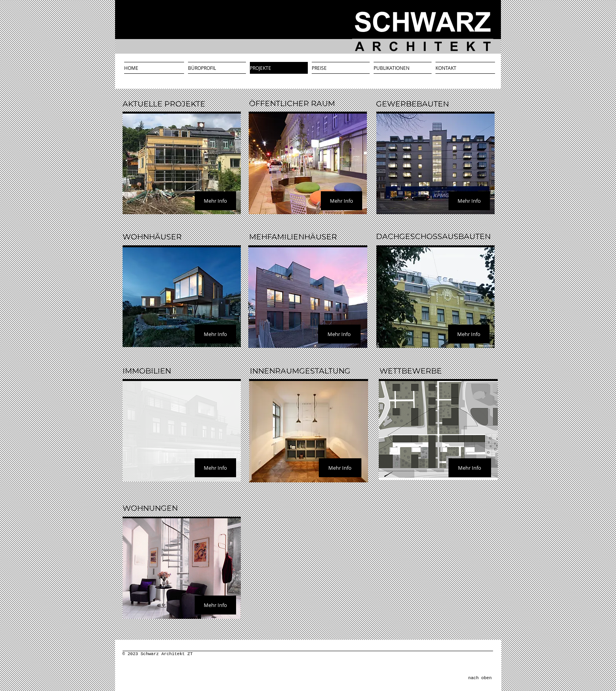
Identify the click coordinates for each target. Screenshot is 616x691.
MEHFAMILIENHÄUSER (293, 237)
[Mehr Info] (215, 201)
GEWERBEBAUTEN (412, 104)
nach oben (480, 678)
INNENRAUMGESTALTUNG (300, 371)
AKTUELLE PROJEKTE (164, 104)
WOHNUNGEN (150, 508)
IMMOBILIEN (147, 371)
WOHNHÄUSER (152, 237)
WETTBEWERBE (411, 371)
